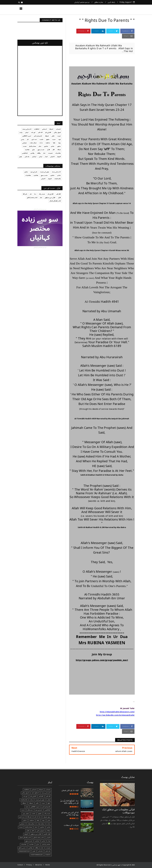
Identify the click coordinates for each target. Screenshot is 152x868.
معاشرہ (27, 150)
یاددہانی (27, 157)
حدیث (54, 139)
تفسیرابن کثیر (38, 136)
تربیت (59, 136)
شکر (40, 146)
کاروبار (59, 157)
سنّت (41, 143)
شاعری (46, 146)
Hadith (48, 855)
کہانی (41, 157)
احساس (44, 129)
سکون (59, 146)
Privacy (29, 865)
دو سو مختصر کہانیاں (82, 2)
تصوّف (24, 803)
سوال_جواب (31, 824)
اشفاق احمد (35, 793)
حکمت (41, 139)
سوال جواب (33, 143)
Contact (20, 865)
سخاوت (48, 143)
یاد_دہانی (48, 851)
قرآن (48, 150)
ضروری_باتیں (40, 831)
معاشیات (58, 153)
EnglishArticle (24, 851)
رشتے (23, 139)
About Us (39, 865)
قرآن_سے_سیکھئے (50, 198)
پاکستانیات (58, 179)
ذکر (28, 139)
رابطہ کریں (111, 2)
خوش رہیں (26, 814)
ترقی (53, 136)
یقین (21, 157)
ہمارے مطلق (99, 2)
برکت (21, 132)
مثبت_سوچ (41, 150)
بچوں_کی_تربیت (45, 172)
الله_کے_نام (48, 132)
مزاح (34, 150)
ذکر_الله (25, 194)
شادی (53, 146)
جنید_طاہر (30, 810)
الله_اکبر (59, 194)
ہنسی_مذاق (22, 848)
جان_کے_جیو (34, 172)
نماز (44, 153)
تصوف (47, 136)
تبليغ (49, 803)
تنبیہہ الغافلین (27, 136)
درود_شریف (47, 817)
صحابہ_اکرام (33, 146)
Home (48, 865)
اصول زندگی (57, 132)
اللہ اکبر (40, 132)
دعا (35, 194)
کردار (46, 157)
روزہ (59, 143)
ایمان (27, 132)
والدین (32, 153)
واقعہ (39, 153)
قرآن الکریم (47, 834)
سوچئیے (25, 143)
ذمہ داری (34, 139)
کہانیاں (34, 157)
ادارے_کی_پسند (27, 129)
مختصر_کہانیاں (46, 844)
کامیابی (52, 157)
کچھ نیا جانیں (124, 9)
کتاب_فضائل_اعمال (55, 201)
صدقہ (59, 150)
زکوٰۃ (54, 143)
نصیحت (50, 153)
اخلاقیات (37, 129)
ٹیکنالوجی (25, 153)
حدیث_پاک (42, 194)
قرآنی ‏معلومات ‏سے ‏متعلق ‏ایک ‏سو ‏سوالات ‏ (118, 811)
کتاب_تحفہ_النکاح (32, 198)
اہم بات (33, 132)
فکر (54, 150)
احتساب (58, 129)
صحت (25, 146)
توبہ (60, 139)
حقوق (48, 139)
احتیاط (51, 129)
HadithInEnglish (37, 855)
